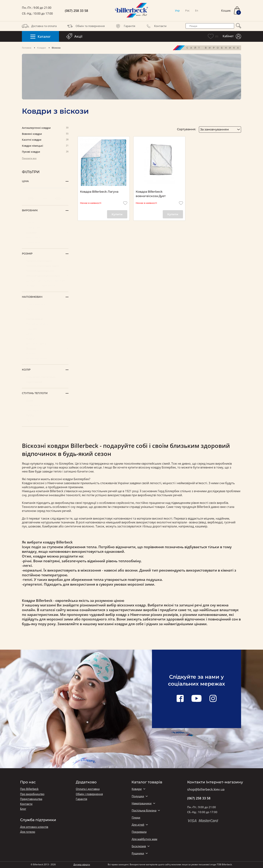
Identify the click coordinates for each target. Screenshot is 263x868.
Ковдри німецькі (45, 146)
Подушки (138, 796)
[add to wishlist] (125, 203)
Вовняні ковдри (45, 134)
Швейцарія (45, 242)
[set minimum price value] (32, 198)
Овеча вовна (45, 319)
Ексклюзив (139, 846)
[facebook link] (180, 699)
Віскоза (45, 348)
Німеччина (45, 237)
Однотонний (45, 382)
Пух (45, 314)
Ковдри (41, 48)
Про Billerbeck (29, 789)
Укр (177, 10)
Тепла (45, 415)
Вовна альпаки (45, 304)
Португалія (45, 227)
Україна (45, 232)
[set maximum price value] (59, 198)
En (197, 10)
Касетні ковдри (45, 140)
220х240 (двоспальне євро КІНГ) (45, 280)
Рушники (138, 853)
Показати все (29, 158)
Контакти (156, 26)
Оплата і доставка (88, 789)
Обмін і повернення (89, 794)
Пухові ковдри (45, 152)
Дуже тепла (45, 420)
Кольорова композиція (45, 377)
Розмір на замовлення (45, 285)
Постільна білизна (144, 810)
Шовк (45, 334)
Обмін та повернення (85, 26)
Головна (27, 48)
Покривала (139, 832)
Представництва (31, 799)
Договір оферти (82, 864)
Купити (117, 214)
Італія (45, 218)
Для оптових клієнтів (34, 827)
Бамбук (45, 338)
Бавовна (45, 353)
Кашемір (45, 329)
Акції (74, 36)
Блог (23, 809)
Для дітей (138, 825)
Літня (45, 400)
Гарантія (125, 26)
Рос (187, 10)
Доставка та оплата (39, 26)
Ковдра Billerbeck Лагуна (99, 192)
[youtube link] (197, 699)
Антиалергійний (45, 358)
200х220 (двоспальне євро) (45, 276)
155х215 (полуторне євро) (45, 266)
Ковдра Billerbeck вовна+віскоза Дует (151, 194)
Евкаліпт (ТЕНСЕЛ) (45, 343)
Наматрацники (142, 803)
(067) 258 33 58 (76, 11)
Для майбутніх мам (144, 839)
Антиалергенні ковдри (45, 128)
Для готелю (28, 832)
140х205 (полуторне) (45, 261)
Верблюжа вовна (45, 324)
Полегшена (45, 405)
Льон (45, 309)
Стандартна (45, 410)
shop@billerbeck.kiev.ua (206, 790)
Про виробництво (32, 794)
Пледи (136, 818)
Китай (45, 222)
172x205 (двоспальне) (45, 271)
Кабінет (232, 36)
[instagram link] (213, 699)
